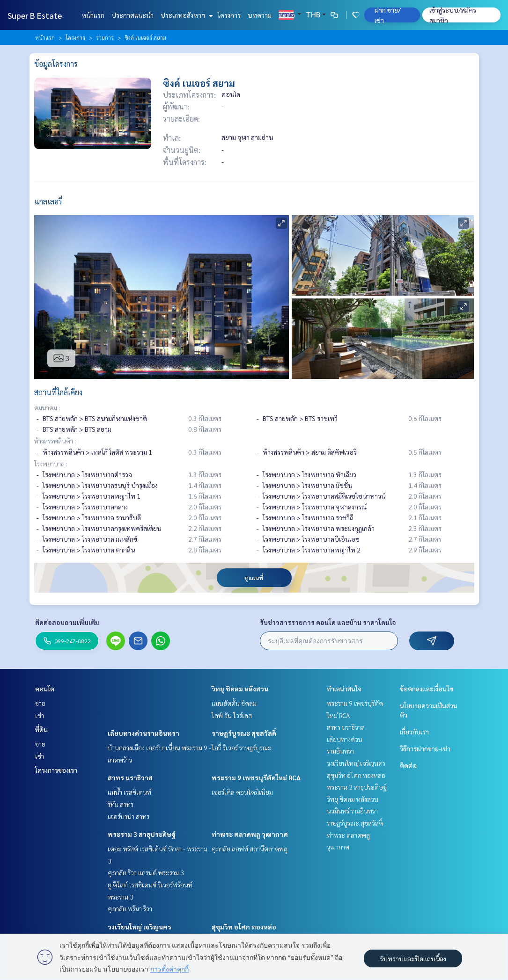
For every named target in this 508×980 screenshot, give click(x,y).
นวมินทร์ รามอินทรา (352, 811)
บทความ (260, 15)
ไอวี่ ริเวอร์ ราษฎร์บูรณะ (242, 748)
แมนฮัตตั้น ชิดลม (234, 703)
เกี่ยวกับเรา (414, 732)
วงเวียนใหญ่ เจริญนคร (140, 927)
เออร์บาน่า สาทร (129, 816)
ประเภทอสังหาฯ (186, 15)
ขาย (40, 703)
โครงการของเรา (56, 770)
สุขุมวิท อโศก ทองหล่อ (244, 927)
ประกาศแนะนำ (133, 15)
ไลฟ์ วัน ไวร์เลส (232, 715)
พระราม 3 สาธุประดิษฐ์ (142, 834)
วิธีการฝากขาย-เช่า (425, 748)
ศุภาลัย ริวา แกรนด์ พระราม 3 (146, 872)
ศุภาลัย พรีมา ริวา (130, 908)
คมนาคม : (47, 407)
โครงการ (229, 15)
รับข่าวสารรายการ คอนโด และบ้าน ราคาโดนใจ (328, 622)
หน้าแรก (93, 15)
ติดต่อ (287, 15)
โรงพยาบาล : (51, 464)
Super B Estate (35, 15)
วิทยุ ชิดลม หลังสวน (240, 689)
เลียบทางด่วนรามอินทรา (144, 733)
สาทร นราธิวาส (130, 777)
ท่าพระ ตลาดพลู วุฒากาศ (250, 834)
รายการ (105, 37)
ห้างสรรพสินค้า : (55, 441)
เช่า (40, 715)
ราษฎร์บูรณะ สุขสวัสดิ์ (244, 733)
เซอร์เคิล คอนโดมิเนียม (242, 792)
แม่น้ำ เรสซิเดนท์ (129, 792)
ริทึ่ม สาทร (121, 804)
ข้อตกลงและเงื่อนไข (427, 689)
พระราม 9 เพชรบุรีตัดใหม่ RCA (256, 777)
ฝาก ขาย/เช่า (388, 15)
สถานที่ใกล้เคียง (58, 392)
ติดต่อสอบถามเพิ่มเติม (67, 622)
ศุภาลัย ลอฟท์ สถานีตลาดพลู (250, 849)
